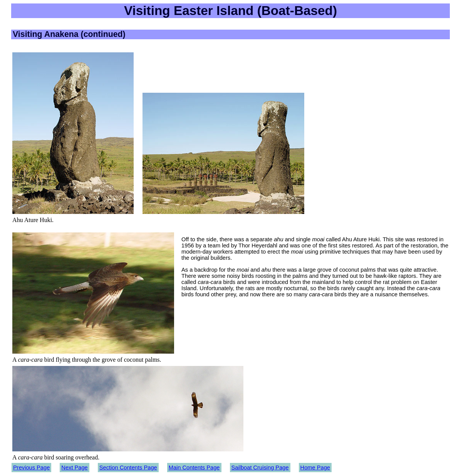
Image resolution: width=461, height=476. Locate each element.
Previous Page (31, 468)
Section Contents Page (128, 468)
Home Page (315, 468)
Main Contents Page (194, 468)
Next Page (74, 468)
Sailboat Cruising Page (260, 468)
